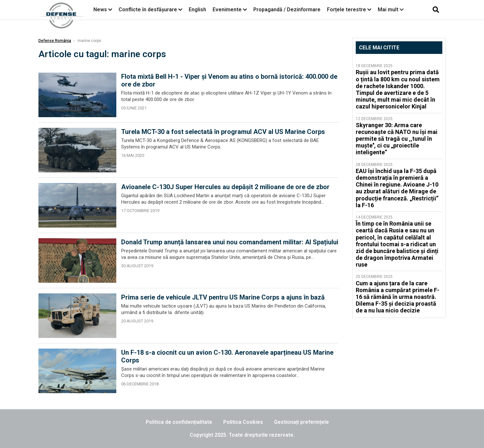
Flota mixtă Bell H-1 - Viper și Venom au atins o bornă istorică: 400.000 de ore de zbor (229, 80)
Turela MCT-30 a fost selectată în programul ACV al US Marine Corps (223, 132)
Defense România (55, 41)
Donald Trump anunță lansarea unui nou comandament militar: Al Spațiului (230, 242)
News (100, 10)
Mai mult (391, 10)
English (197, 10)
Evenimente (227, 10)
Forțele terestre (347, 10)
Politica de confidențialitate (179, 422)
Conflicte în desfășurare (148, 10)
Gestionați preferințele (301, 422)
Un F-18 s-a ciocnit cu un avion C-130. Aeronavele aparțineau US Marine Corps (227, 356)
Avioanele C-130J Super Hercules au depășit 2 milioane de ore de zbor (225, 187)
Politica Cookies (243, 422)
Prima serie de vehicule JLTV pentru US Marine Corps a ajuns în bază (223, 297)
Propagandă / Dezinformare (287, 10)
